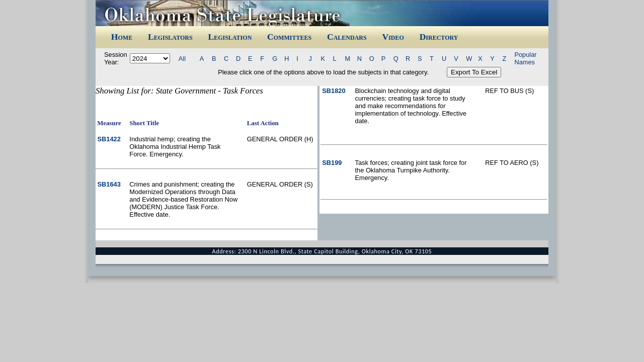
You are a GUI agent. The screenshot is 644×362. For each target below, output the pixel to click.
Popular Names (525, 58)
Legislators (170, 37)
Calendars (347, 37)
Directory (439, 37)
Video (393, 37)
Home (122, 37)
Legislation (230, 37)
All (182, 59)
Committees (289, 37)
